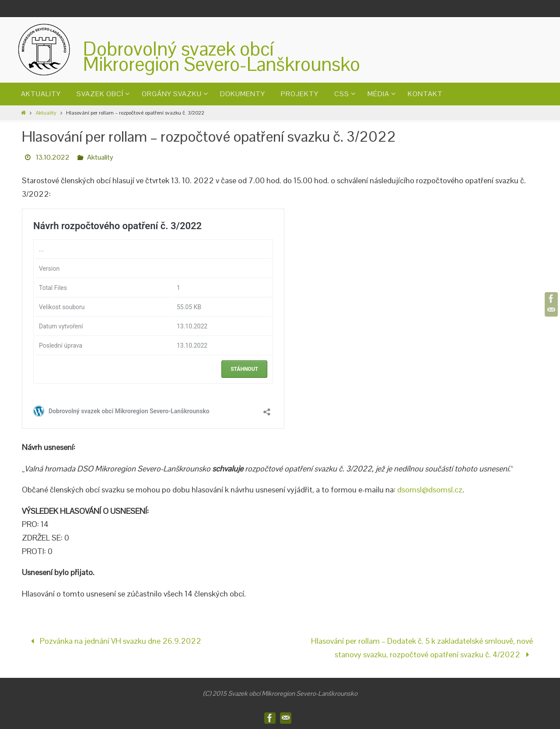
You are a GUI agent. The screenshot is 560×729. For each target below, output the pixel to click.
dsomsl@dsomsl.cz (430, 490)
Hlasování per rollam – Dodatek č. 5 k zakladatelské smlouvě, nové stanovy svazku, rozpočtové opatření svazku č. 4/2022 (422, 648)
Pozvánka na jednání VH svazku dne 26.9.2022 (114, 641)
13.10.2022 (53, 157)
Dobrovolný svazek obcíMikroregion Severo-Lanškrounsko (222, 56)
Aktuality (46, 113)
